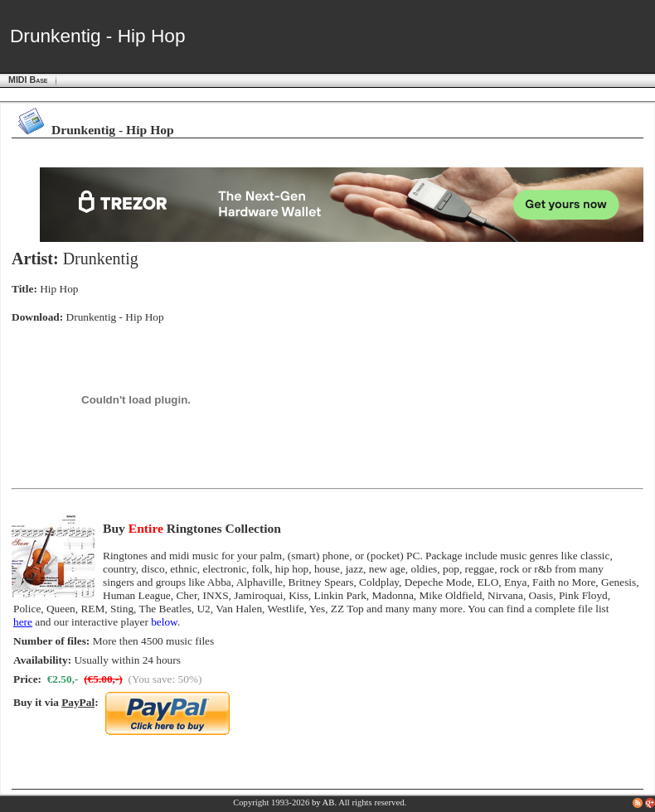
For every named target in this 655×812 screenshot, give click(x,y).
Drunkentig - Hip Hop (115, 317)
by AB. (324, 802)
